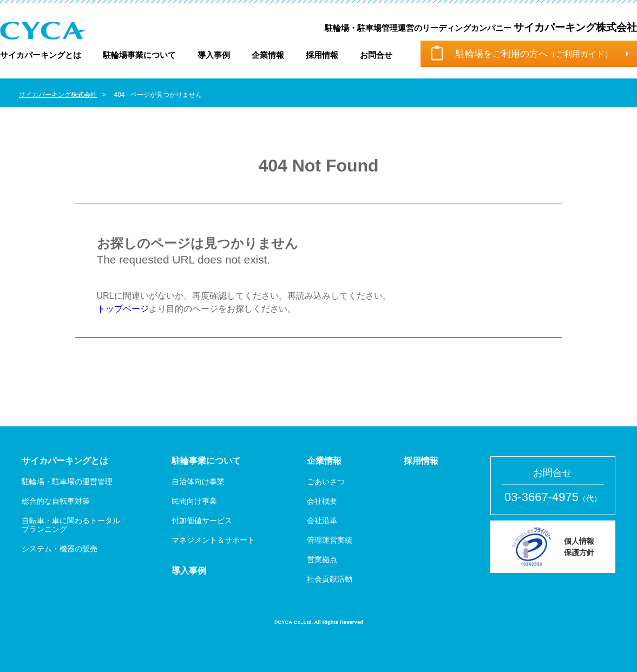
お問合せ (376, 55)
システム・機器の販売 (60, 549)
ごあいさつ (326, 482)
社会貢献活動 (330, 579)
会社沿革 (322, 521)
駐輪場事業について (139, 55)
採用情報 (322, 55)
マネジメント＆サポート (213, 540)
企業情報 (268, 55)
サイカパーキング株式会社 (58, 95)
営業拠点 (322, 559)
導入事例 (214, 55)
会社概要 (322, 501)
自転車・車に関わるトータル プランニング (71, 525)
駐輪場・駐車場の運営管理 (67, 482)
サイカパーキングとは (41, 55)
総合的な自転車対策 (56, 501)
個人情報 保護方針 (579, 547)
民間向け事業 (194, 501)
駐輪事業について (206, 461)
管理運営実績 (330, 540)
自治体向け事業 (198, 482)
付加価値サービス (202, 521)
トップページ (123, 309)
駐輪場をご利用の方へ (534, 54)
